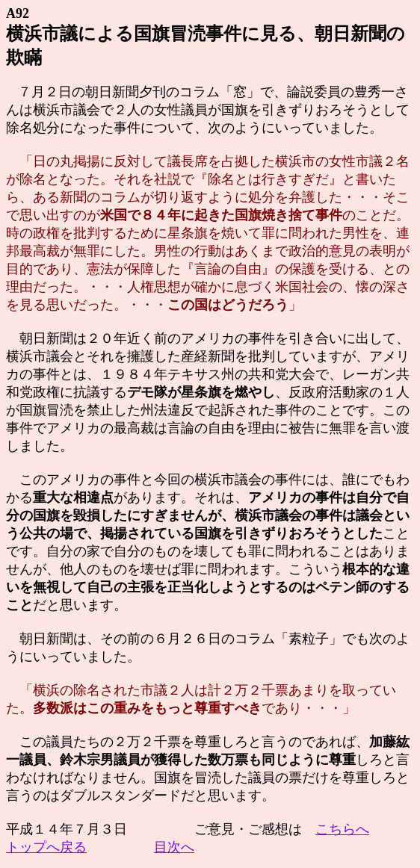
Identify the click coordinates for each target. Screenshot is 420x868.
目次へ (174, 847)
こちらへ (342, 829)
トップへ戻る (46, 847)
